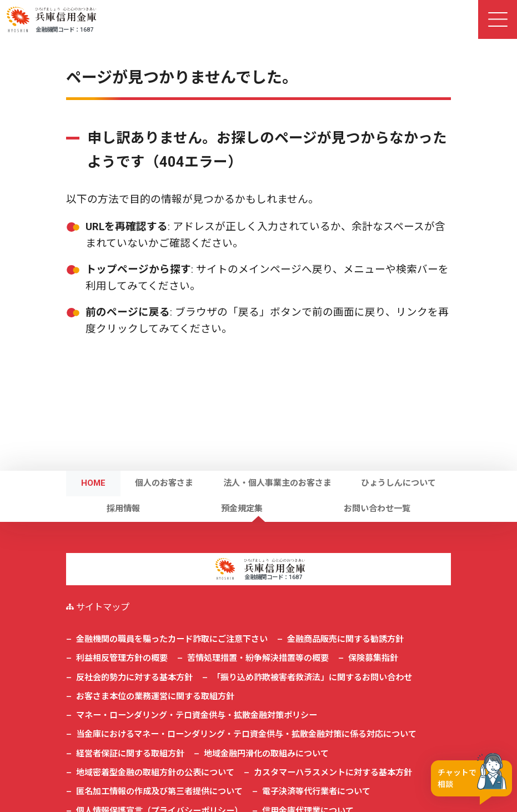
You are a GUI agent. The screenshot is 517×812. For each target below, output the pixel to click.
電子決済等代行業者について (316, 791)
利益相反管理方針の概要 (122, 658)
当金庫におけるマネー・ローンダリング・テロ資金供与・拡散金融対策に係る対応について (246, 734)
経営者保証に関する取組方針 (130, 754)
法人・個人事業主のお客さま (277, 483)
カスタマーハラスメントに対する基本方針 (333, 773)
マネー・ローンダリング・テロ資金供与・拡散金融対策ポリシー (197, 715)
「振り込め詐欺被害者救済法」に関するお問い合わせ (312, 678)
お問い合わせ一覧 (377, 509)
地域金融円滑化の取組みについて (266, 754)
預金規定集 (242, 509)
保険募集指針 (373, 658)
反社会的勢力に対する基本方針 (134, 678)
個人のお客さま (164, 483)
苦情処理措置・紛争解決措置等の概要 (258, 658)
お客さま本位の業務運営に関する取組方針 (155, 696)
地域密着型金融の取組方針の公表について (155, 773)
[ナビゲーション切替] (498, 19)
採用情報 (123, 509)
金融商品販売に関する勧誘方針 (345, 639)
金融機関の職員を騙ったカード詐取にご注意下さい (172, 639)
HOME (93, 483)
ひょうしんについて (398, 483)
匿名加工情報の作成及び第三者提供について (159, 791)
